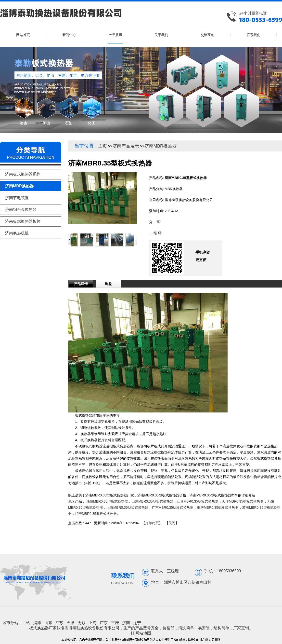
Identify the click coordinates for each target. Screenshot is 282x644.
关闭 (172, 523)
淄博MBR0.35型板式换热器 (107, 501)
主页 (103, 146)
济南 (126, 623)
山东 (48, 623)
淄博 (37, 623)
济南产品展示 (126, 146)
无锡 (82, 623)
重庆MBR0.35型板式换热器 (218, 507)
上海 (93, 623)
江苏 (59, 623)
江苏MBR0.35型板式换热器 (198, 501)
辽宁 (137, 623)
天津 (70, 623)
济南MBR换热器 (161, 146)
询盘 (108, 284)
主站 (26, 623)
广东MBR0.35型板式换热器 (173, 507)
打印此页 (152, 523)
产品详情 (81, 284)
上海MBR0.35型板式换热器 (127, 507)
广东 (104, 623)
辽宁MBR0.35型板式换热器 (96, 514)
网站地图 (143, 633)
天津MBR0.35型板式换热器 (243, 501)
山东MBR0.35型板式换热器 (152, 501)
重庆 (115, 623)
